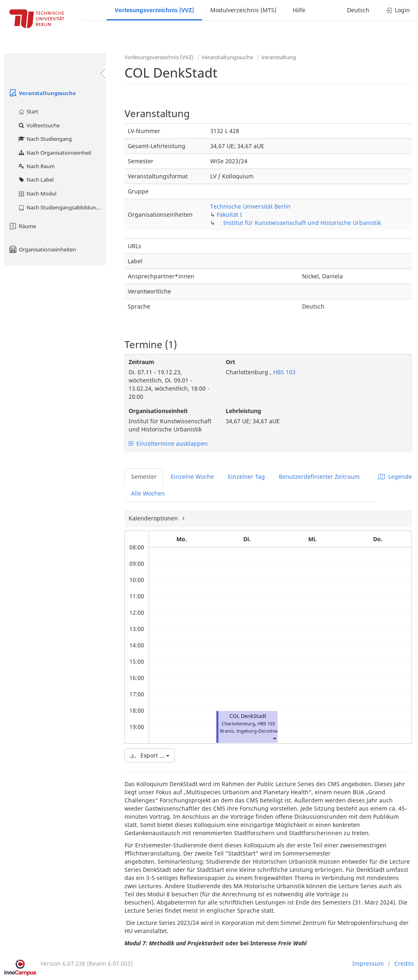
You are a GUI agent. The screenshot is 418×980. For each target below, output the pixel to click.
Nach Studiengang (45, 139)
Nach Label (36, 180)
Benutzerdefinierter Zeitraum (319, 477)
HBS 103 (283, 372)
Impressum (368, 963)
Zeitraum (141, 362)
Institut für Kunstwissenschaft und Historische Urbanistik (302, 223)
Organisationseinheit (158, 411)
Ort (230, 362)
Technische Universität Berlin (250, 206)
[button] (274, 738)
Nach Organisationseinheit (54, 153)
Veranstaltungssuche (42, 93)
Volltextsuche (39, 125)
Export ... (150, 755)
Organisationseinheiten (42, 249)
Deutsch (358, 10)
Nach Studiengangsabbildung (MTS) (62, 207)
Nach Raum (36, 166)
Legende (395, 477)
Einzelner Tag (246, 477)
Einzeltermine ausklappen (168, 443)
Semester (144, 477)
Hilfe (299, 10)
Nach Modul (37, 193)
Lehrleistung (243, 411)
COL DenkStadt (248, 716)
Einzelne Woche (192, 477)
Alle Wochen (148, 493)
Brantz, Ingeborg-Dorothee (249, 731)
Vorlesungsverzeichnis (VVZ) (154, 10)
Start (28, 111)
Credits (404, 963)
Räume (22, 226)
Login (398, 10)
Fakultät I (229, 214)
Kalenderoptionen (154, 518)
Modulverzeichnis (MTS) (243, 10)
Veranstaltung (279, 57)
